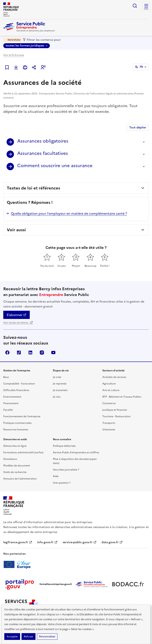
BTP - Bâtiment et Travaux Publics (122, 397)
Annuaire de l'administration (20, 479)
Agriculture (109, 384)
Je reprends (60, 384)
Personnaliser (47, 637)
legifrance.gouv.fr (18, 542)
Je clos (57, 397)
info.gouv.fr (47, 542)
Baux (6, 377)
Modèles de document (17, 466)
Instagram (42, 353)
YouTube (53, 353)
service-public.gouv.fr (80, 542)
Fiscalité (8, 410)
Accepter (12, 637)
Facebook (7, 353)
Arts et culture (111, 390)
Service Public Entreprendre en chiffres (76, 452)
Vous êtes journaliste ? (66, 470)
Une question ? (62, 483)
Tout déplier (138, 128)
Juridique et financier (115, 410)
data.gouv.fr (112, 542)
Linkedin (30, 353)
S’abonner (17, 315)
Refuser (29, 637)
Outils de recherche (15, 472)
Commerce (109, 403)
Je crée (57, 377)
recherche (135, 6)
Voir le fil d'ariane (14, 55)
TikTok (19, 353)
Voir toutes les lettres (18, 323)
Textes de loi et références (33, 188)
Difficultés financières (16, 390)
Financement (11, 403)
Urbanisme (109, 430)
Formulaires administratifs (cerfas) (23, 452)
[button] (43, 67)
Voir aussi (16, 230)
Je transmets (60, 390)
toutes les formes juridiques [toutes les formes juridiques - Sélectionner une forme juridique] (25, 46)
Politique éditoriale (64, 446)
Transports (109, 423)
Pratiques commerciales (17, 423)
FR (141, 67)
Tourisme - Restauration (116, 416)
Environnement (12, 397)
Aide (56, 476)
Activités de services (114, 377)
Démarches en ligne (15, 446)
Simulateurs (10, 459)
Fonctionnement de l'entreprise (22, 416)
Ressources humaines (16, 430)
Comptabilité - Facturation (19, 384)
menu (146, 9)
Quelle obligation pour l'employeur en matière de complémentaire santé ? (69, 213)
